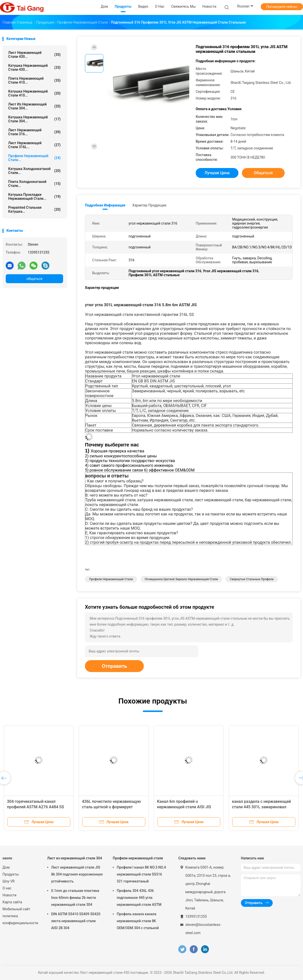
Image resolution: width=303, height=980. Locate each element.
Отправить (114, 666)
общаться (34, 279)
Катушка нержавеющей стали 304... (34, 119)
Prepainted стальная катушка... (34, 209)
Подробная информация (105, 205)
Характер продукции (149, 205)
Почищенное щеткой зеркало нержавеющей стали (181, 579)
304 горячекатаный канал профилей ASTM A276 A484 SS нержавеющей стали (36, 807)
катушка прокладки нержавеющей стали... (34, 197)
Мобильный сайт (16, 909)
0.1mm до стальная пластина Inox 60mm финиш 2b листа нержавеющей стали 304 (75, 898)
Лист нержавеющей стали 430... (34, 55)
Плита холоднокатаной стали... (34, 184)
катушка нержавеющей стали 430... (34, 68)
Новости (9, 895)
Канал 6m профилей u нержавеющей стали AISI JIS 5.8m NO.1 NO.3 (184, 807)
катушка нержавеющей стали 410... (34, 93)
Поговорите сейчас (282, 7)
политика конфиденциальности (20, 919)
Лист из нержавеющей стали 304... (34, 106)
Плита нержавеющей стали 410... (34, 80)
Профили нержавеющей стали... (34, 158)
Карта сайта (12, 902)
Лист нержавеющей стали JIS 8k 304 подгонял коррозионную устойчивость (77, 874)
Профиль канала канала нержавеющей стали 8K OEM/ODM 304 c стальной (138, 921)
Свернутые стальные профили (252, 579)
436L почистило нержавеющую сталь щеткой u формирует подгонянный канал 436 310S (111, 807)
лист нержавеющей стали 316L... (34, 145)
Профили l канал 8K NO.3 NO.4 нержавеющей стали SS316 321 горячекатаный (141, 874)
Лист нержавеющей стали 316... (34, 132)
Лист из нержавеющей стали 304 (75, 858)
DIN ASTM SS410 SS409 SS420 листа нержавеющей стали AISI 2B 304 (76, 921)
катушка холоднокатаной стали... (34, 171)
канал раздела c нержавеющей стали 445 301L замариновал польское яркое (261, 807)
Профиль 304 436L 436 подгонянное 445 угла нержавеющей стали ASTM (139, 898)
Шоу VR (9, 881)
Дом (6, 867)
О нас (7, 888)
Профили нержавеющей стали (111, 579)
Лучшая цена (217, 173)
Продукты (11, 874)
